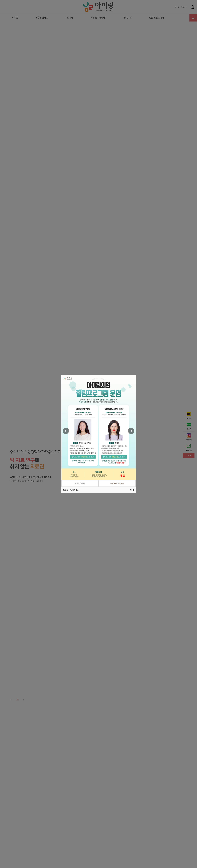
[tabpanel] (98, 428)
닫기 (132, 490)
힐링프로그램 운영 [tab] (117, 483)
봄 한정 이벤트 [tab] (80, 483)
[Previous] (66, 431)
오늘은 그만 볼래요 (71, 490)
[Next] (131, 431)
